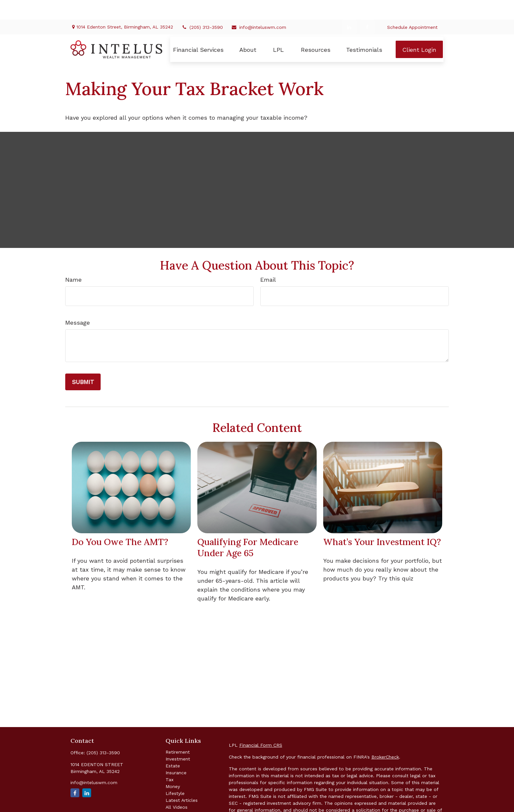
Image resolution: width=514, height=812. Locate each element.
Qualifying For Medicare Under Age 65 (248, 528)
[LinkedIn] (349, 7)
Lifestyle (175, 774)
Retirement (178, 732)
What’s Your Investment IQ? (382, 522)
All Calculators (182, 794)
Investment (178, 739)
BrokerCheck (385, 737)
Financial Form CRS (261, 725)
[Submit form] (83, 362)
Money (173, 767)
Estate (173, 746)
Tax (169, 760)
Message (78, 303)
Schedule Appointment (412, 8)
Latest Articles (182, 781)
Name (73, 260)
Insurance (176, 753)
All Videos (177, 787)
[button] (198, 30)
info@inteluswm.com (259, 8)
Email (268, 260)
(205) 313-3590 (202, 8)
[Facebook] (367, 7)
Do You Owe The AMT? (120, 522)
